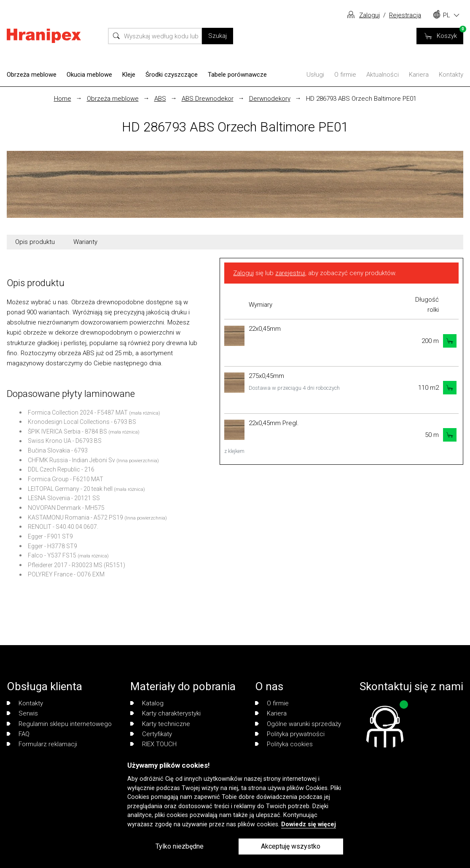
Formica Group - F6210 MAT (66, 479)
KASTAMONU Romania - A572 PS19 (75, 517)
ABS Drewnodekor (208, 99)
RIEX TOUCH (153, 744)
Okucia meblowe (89, 75)
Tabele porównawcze (237, 75)
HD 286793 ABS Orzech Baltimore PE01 (361, 99)
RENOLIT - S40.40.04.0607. (63, 527)
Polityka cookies (284, 744)
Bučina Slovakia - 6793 (58, 450)
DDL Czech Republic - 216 (61, 469)
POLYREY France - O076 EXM (66, 574)
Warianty (85, 242)
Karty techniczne (160, 724)
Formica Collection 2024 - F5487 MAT (78, 413)
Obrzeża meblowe (32, 75)
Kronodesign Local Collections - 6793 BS (82, 422)
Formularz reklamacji (42, 744)
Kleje (129, 75)
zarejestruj (290, 273)
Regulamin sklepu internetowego (59, 724)
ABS (160, 99)
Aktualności (383, 75)
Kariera (419, 75)
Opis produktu (35, 242)
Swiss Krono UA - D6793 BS (65, 441)
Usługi (315, 75)
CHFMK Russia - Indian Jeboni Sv (71, 460)
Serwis (22, 713)
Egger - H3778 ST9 (52, 546)
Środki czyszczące (172, 75)
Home (63, 99)
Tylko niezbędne (180, 846)
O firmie (345, 75)
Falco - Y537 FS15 (52, 555)
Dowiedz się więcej (309, 824)
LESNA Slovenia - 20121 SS (64, 498)
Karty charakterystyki (165, 713)
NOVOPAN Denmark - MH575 (66, 508)
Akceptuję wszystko (291, 846)
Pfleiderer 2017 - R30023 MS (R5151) (77, 565)
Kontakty (451, 75)
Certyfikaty (151, 734)
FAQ (18, 734)
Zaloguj (369, 15)
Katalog (147, 703)
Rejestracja (405, 15)
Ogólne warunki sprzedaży (298, 724)
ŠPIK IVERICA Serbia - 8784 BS (67, 431)
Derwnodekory (270, 99)
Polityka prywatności (290, 734)
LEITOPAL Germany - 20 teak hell (70, 489)
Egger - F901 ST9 (50, 536)
